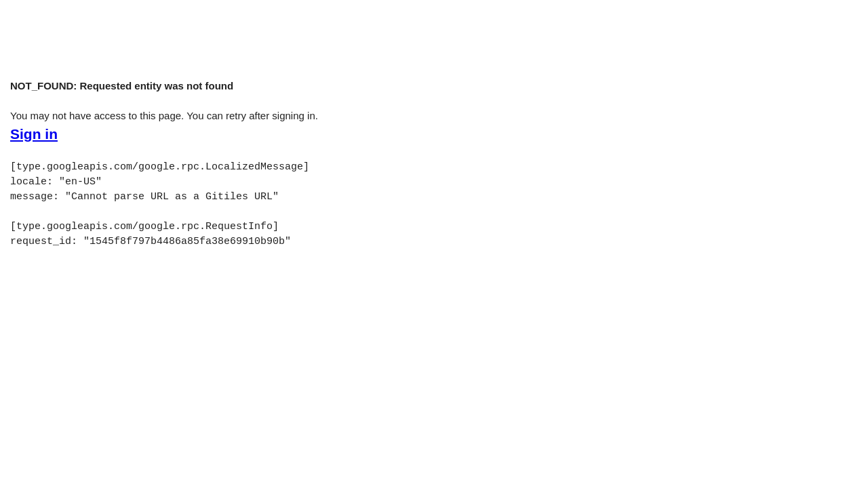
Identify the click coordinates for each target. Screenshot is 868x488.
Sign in (34, 134)
